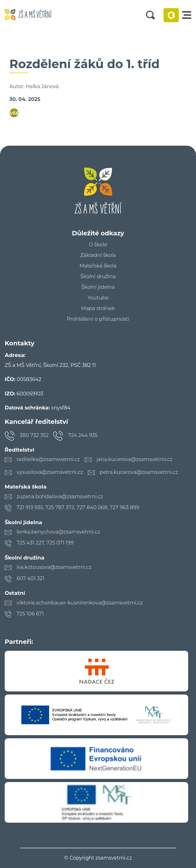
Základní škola (98, 255)
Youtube (98, 298)
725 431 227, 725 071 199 (45, 543)
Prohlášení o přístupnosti (98, 319)
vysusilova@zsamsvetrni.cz (50, 472)
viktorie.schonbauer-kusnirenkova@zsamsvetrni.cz (80, 603)
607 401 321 (30, 578)
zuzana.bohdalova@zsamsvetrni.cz (60, 497)
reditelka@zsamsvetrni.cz (48, 459)
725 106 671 (30, 614)
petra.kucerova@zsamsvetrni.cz (139, 472)
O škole (98, 245)
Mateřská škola (98, 266)
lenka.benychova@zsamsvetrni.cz (58, 532)
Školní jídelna (98, 287)
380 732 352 (34, 435)
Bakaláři (171, 15)
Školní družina (98, 277)
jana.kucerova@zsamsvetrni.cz (135, 459)
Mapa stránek (98, 309)
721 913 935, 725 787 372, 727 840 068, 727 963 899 (78, 507)
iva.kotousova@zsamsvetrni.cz (54, 567)
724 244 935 (83, 435)
